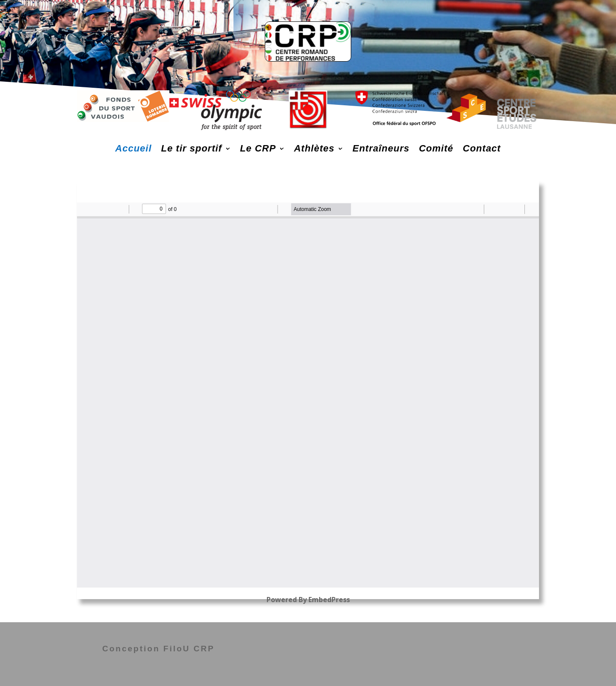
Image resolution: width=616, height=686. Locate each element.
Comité (436, 148)
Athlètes (314, 148)
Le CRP (258, 148)
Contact (482, 148)
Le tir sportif (192, 148)
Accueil (133, 148)
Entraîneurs (381, 148)
